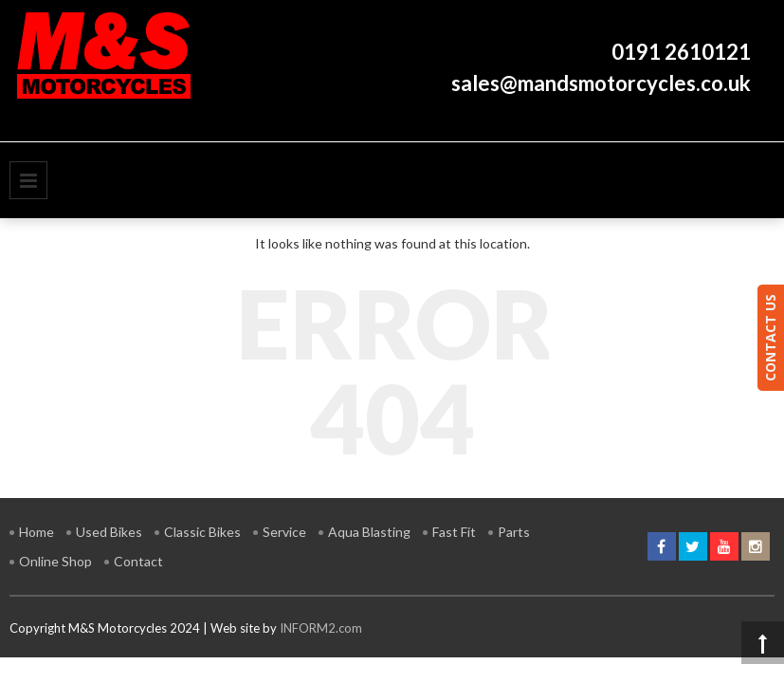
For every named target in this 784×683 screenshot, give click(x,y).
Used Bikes (109, 532)
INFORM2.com (321, 628)
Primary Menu (28, 180)
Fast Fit (454, 532)
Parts (514, 532)
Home (36, 532)
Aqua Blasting (369, 532)
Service (284, 532)
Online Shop (55, 561)
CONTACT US (770, 338)
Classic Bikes (202, 532)
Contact (138, 561)
